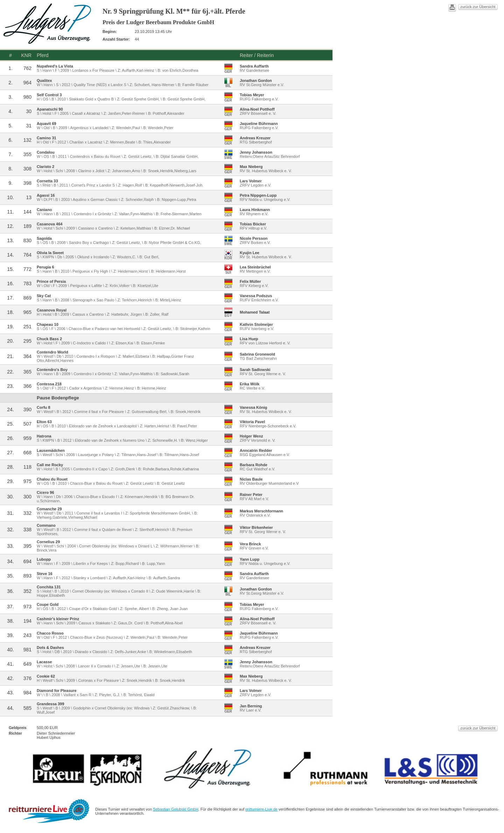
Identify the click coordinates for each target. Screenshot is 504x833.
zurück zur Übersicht (389, 8)
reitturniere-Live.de (362, 812)
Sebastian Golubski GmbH (269, 812)
